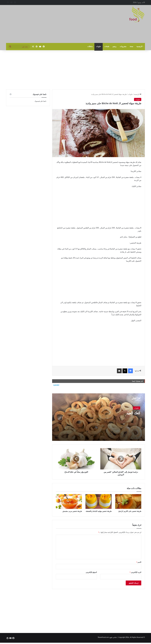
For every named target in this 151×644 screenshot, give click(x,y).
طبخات (107, 46)
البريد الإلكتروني (135, 572)
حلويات (99, 46)
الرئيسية (140, 46)
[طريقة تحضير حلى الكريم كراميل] (128, 501)
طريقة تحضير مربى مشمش (72, 511)
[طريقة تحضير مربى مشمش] (69, 501)
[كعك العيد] (99, 417)
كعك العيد (133, 413)
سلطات (90, 46)
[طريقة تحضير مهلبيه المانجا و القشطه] (99, 501)
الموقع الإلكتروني (91, 572)
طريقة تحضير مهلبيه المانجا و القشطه (99, 511)
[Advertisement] (52, 24)
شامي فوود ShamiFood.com (107, 637)
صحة (131, 46)
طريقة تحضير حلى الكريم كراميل (130, 511)
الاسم (139, 562)
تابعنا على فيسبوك (40, 101)
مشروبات (123, 46)
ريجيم (114, 46)
